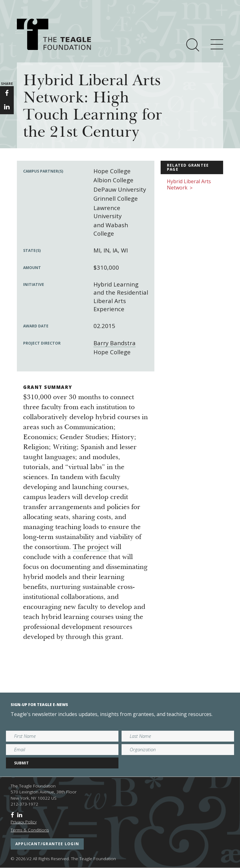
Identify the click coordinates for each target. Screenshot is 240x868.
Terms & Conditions (30, 830)
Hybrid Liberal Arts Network (189, 185)
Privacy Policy (24, 822)
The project (91, 547)
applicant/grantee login (47, 844)
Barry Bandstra (115, 343)
